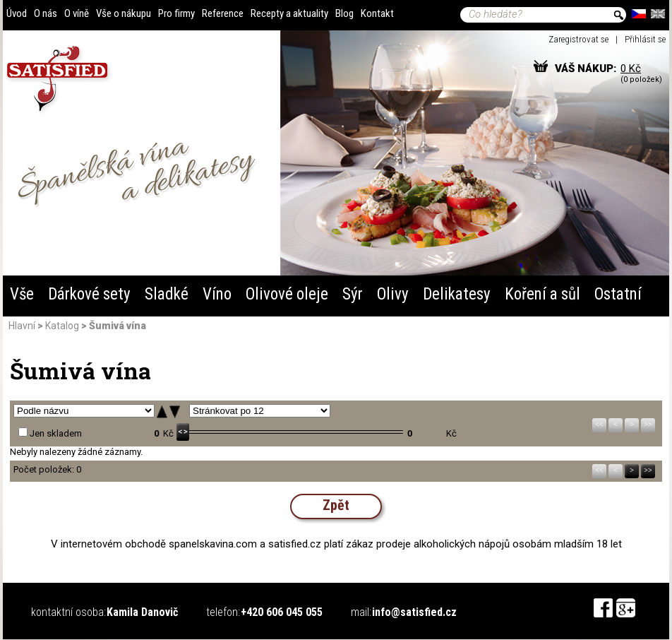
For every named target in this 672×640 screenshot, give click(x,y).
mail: (361, 612)
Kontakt (377, 13)
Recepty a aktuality (289, 13)
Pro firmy (176, 13)
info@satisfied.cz (414, 612)
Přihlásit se (645, 39)
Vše (22, 294)
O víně (77, 13)
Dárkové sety (89, 294)
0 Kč (631, 69)
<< (599, 424)
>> (648, 424)
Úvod (17, 13)
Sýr (353, 294)
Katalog (62, 326)
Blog (344, 13)
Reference (223, 13)
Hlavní (22, 326)
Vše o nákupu (124, 13)
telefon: (223, 612)
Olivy (393, 294)
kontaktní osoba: (68, 612)
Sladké (167, 294)
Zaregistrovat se (578, 39)
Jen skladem (56, 433)
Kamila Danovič (142, 612)
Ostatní (618, 294)
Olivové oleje (287, 294)
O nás (46, 13)
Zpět (336, 505)
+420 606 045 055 (282, 612)
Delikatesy (457, 294)
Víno (217, 294)
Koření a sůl (542, 294)
